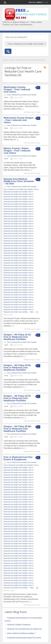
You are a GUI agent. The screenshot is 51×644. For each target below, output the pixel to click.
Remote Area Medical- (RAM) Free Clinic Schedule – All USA (19, 181)
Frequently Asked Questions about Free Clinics (24, 638)
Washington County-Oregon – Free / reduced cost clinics (17, 89)
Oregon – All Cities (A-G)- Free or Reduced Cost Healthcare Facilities (18, 337)
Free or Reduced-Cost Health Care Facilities (22, 95)
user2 (6, 345)
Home (5, 60)
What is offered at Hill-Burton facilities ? (21, 633)
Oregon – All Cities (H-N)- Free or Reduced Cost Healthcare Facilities (17, 368)
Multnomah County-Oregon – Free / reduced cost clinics (19, 120)
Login (45, 2)
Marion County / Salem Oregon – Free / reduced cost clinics (17, 151)
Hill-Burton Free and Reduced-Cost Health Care (24, 629)
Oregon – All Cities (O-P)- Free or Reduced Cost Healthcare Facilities (17, 398)
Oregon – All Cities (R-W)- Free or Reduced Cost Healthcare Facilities (18, 429)
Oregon (11, 60)
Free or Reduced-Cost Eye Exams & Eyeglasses (18, 458)
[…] (23, 109)
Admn (6, 97)
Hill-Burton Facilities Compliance (19, 625)
